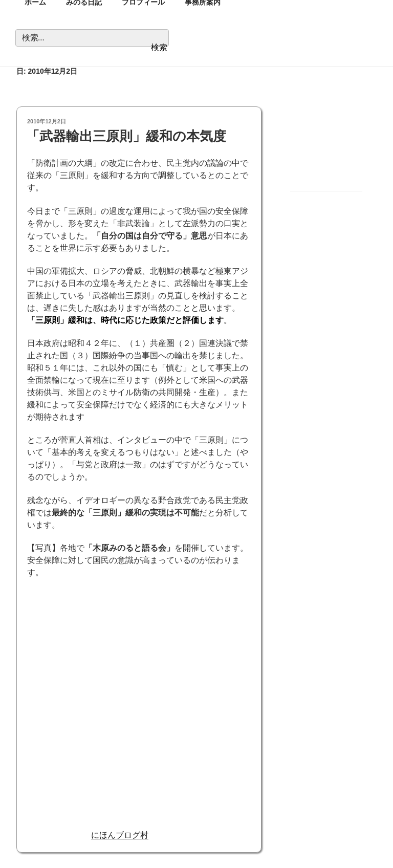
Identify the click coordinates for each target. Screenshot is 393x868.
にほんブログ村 (120, 835)
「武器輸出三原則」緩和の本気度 (126, 136)
